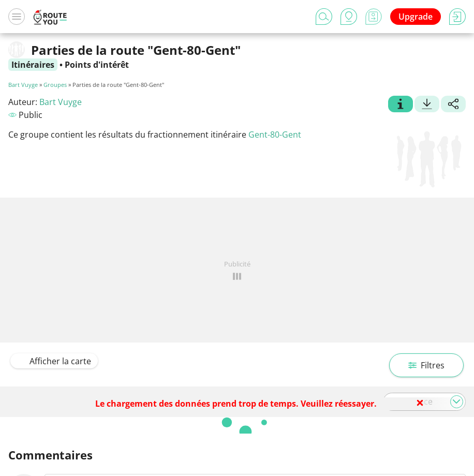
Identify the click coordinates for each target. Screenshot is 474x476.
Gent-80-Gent (275, 135)
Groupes (55, 85)
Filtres (426, 365)
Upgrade (416, 17)
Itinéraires (33, 65)
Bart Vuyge (23, 85)
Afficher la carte (54, 361)
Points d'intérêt (97, 65)
